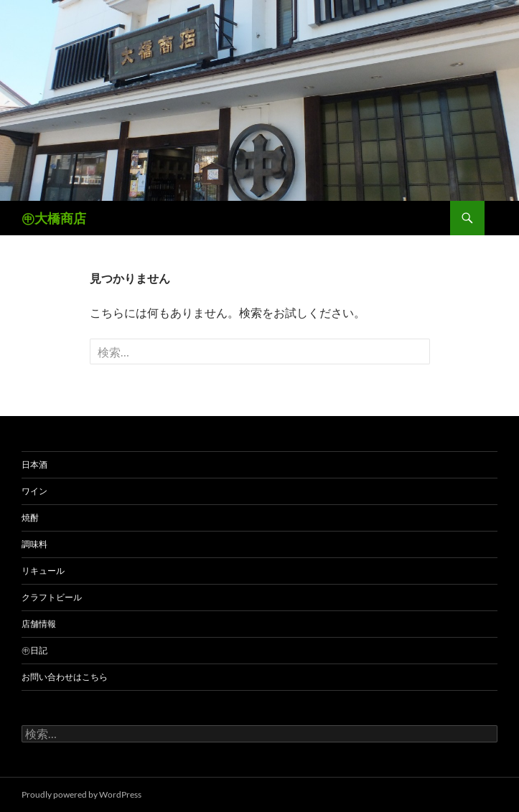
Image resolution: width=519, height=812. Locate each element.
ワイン (34, 491)
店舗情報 (39, 624)
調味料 (34, 544)
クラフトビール (52, 597)
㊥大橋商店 (54, 218)
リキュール (43, 571)
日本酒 (34, 464)
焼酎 (30, 518)
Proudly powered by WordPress (81, 794)
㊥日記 (34, 650)
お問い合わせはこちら (65, 677)
